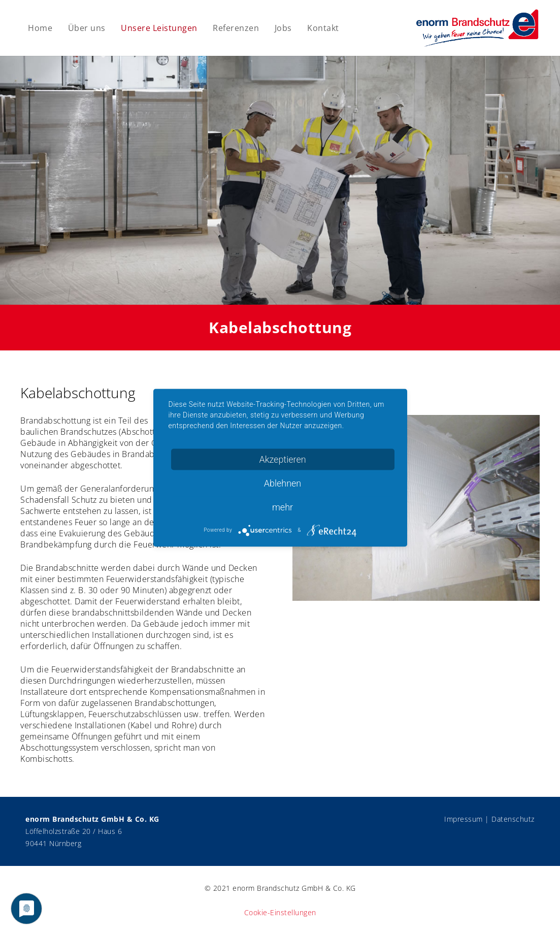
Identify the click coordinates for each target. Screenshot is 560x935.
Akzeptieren (282, 459)
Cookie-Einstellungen (280, 912)
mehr (283, 507)
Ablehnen (283, 483)
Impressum (464, 819)
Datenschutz (513, 819)
